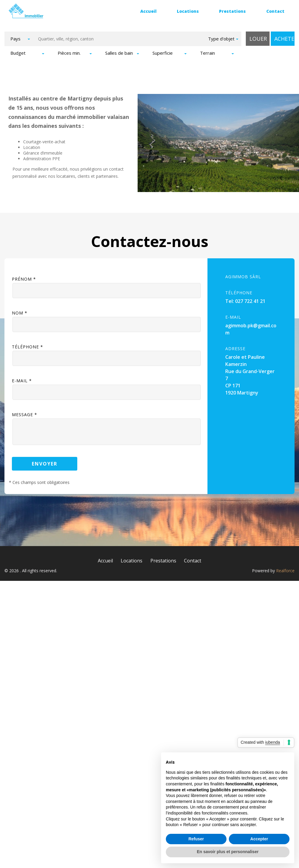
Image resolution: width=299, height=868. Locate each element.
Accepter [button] (259, 839)
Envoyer (45, 461)
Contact (275, 11)
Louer (258, 39)
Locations (188, 11)
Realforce (285, 568)
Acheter (284, 39)
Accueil (148, 11)
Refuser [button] (196, 839)
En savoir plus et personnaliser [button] (228, 852)
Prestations (232, 11)
